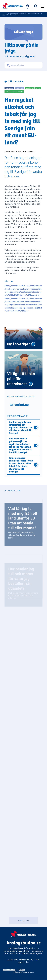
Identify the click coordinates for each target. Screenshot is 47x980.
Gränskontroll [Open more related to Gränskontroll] (30, 88)
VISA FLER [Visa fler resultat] (24, 921)
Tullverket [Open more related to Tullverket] (9, 88)
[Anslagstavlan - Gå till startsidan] (13, 6)
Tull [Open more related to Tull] (7, 92)
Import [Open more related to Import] (38, 88)
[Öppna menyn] (42, 6)
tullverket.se (19, 405)
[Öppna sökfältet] (37, 6)
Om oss (22, 970)
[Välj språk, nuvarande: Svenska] (28, 7)
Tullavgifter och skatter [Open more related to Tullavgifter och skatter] (17, 92)
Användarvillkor (9, 970)
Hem (4, 15)
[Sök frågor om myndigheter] (26, 65)
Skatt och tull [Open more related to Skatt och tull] (19, 88)
